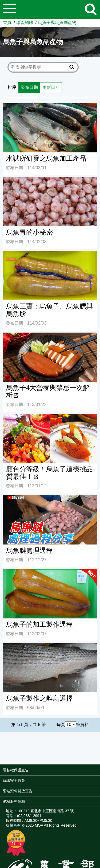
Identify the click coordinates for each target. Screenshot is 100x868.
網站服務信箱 (14, 801)
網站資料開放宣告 (18, 791)
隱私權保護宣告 (16, 770)
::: (98, 772)
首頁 (7, 22)
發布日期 (29, 87)
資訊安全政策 (14, 780)
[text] (39, 67)
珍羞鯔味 (25, 22)
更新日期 (51, 87)
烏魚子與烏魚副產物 (57, 22)
